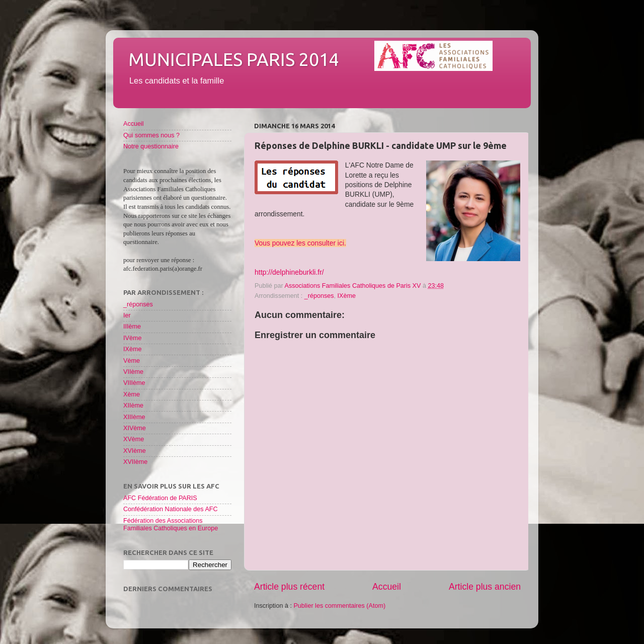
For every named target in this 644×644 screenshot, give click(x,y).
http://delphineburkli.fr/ (289, 272)
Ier (127, 315)
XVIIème (135, 462)
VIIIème (134, 383)
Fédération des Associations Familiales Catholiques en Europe (171, 525)
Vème (132, 361)
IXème (347, 296)
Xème (132, 394)
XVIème (135, 451)
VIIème (133, 372)
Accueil (387, 587)
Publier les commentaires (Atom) (339, 606)
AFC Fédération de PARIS (160, 498)
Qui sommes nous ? (151, 135)
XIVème (135, 428)
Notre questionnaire (151, 146)
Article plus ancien (485, 587)
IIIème (132, 327)
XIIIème (134, 417)
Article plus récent (289, 587)
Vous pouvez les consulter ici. (300, 243)
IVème (132, 338)
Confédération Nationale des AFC (171, 509)
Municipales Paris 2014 (234, 59)
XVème (134, 439)
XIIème (133, 406)
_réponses (319, 296)
